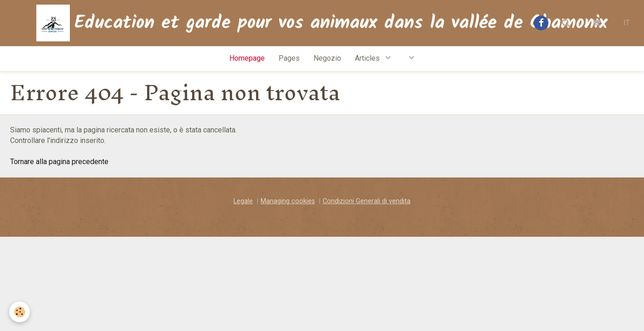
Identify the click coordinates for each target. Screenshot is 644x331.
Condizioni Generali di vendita (367, 201)
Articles (368, 58)
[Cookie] (20, 312)
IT (627, 23)
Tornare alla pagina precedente (59, 162)
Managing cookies (288, 201)
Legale (243, 201)
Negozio (327, 58)
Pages (289, 58)
